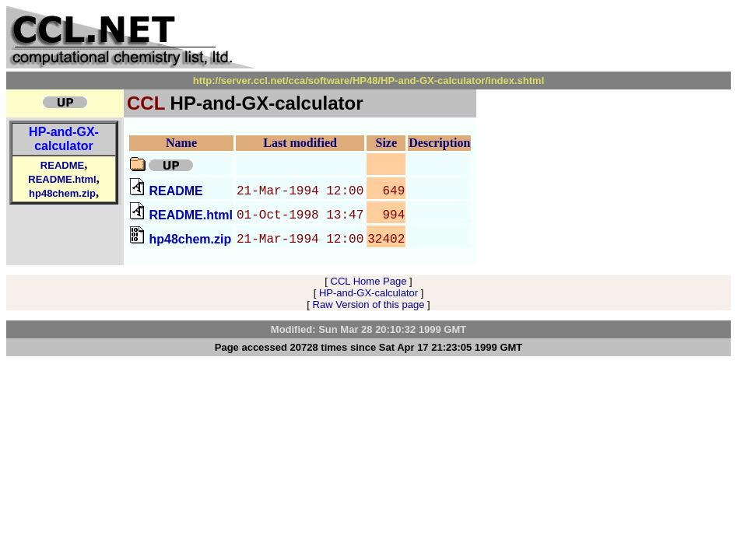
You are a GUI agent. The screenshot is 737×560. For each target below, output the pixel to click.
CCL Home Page (369, 281)
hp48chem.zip (62, 193)
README (62, 165)
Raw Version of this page (369, 304)
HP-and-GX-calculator (64, 139)
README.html (62, 179)
